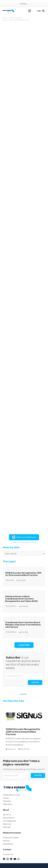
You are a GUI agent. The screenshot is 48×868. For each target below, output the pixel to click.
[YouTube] (15, 859)
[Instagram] (8, 859)
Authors (6, 841)
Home (5, 18)
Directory (7, 824)
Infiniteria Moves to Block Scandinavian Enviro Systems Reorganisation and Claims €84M (21, 599)
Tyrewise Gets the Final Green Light (16, 20)
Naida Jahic (12, 749)
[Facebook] (4, 859)
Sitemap (7, 827)
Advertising (8, 844)
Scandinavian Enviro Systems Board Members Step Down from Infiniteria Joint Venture (23, 625)
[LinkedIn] (11, 859)
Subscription (9, 818)
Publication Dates (11, 838)
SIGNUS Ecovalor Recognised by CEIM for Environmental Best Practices (23, 574)
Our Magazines (9, 821)
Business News (16, 18)
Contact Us (8, 854)
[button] (30, 11)
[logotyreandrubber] (8, 11)
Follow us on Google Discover (24, 537)
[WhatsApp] (19, 859)
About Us (7, 815)
